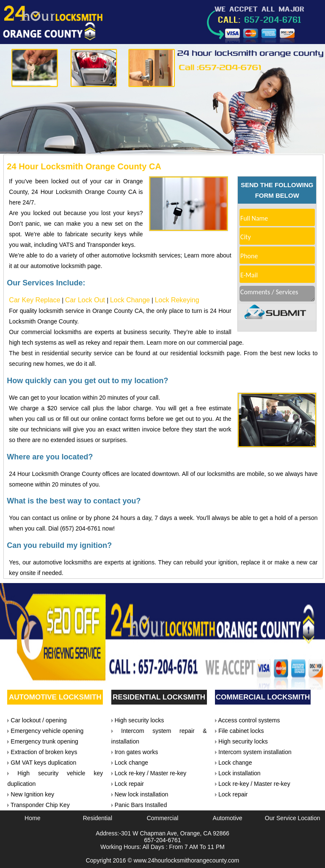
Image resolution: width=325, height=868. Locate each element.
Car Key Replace (34, 300)
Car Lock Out (86, 300)
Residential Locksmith (159, 697)
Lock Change (130, 300)
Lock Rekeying (177, 300)
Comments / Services (277, 294)
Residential (98, 818)
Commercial (163, 818)
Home (32, 818)
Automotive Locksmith (55, 697)
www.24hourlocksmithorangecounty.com (187, 860)
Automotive (228, 818)
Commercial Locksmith (263, 697)
